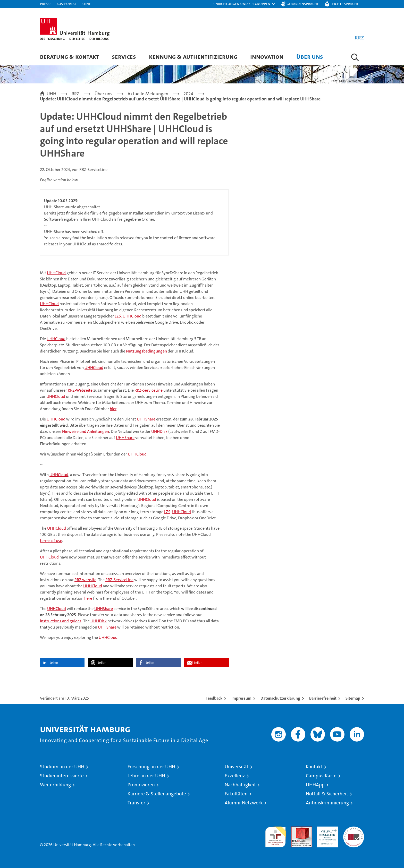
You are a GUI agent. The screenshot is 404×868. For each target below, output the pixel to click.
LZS (118, 316)
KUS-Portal (66, 3)
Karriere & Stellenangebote (157, 794)
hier (113, 409)
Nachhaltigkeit (240, 785)
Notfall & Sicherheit (327, 794)
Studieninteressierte (62, 776)
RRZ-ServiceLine (149, 390)
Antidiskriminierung (327, 803)
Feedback (214, 698)
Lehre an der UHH (146, 776)
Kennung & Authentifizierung (193, 57)
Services (124, 57)
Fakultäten (236, 794)
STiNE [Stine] (86, 3)
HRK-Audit (326, 829)
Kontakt (314, 767)
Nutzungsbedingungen (146, 351)
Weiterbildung (55, 785)
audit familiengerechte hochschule (276, 835)
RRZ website (85, 580)
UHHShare (146, 419)
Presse (46, 3)
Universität (237, 767)
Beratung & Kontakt (69, 57)
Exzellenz (235, 776)
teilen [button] (54, 663)
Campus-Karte (321, 776)
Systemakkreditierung (354, 829)
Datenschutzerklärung (280, 698)
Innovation (267, 57)
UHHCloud (56, 273)
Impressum (241, 698)
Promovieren (141, 785)
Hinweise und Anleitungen (86, 431)
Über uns (310, 57)
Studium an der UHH (62, 767)
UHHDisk (159, 431)
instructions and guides (61, 621)
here (88, 598)
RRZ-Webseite (80, 390)
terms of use (51, 541)
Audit (296, 829)
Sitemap (353, 698)
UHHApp (315, 785)
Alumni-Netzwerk (244, 803)
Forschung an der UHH (151, 767)
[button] (244, 4)
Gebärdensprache (303, 3)
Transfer (136, 803)
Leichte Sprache (345, 3)
